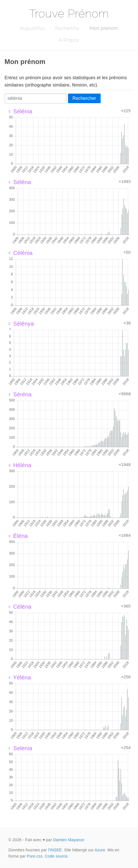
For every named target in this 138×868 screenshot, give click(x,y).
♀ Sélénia (20, 111)
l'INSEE (55, 850)
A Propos (69, 40)
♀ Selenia (20, 748)
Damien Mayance (69, 840)
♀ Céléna (19, 607)
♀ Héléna (19, 465)
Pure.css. (35, 856)
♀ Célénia (20, 253)
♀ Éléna (18, 536)
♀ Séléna (19, 182)
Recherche (67, 28)
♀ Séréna (19, 394)
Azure (100, 850)
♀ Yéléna (19, 677)
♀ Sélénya (21, 324)
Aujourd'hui (32, 28)
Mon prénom (104, 28)
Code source (56, 856)
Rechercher (84, 98)
